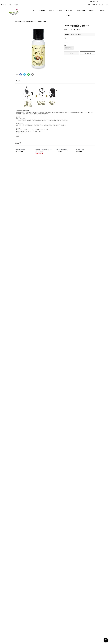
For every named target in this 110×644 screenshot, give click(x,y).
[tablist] (55, 81)
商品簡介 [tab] (19, 81)
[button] (21, 74)
